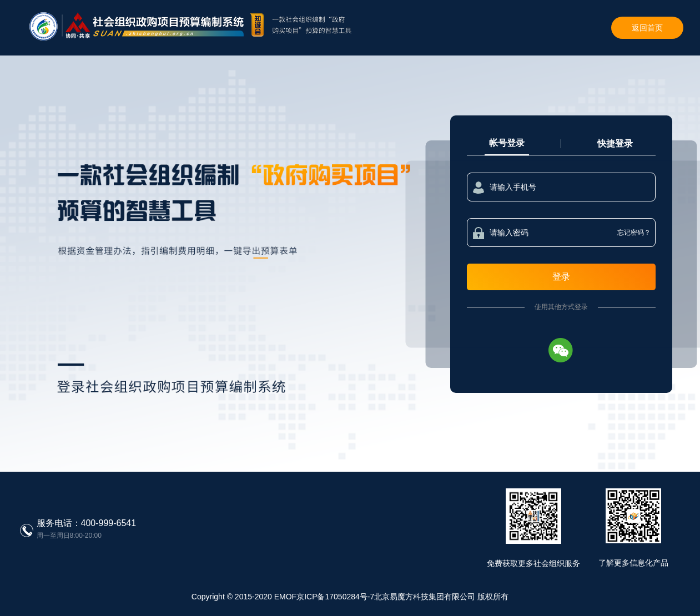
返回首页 (647, 28)
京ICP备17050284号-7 (335, 597)
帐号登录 (507, 143)
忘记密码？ (634, 233)
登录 (561, 277)
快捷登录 (615, 143)
